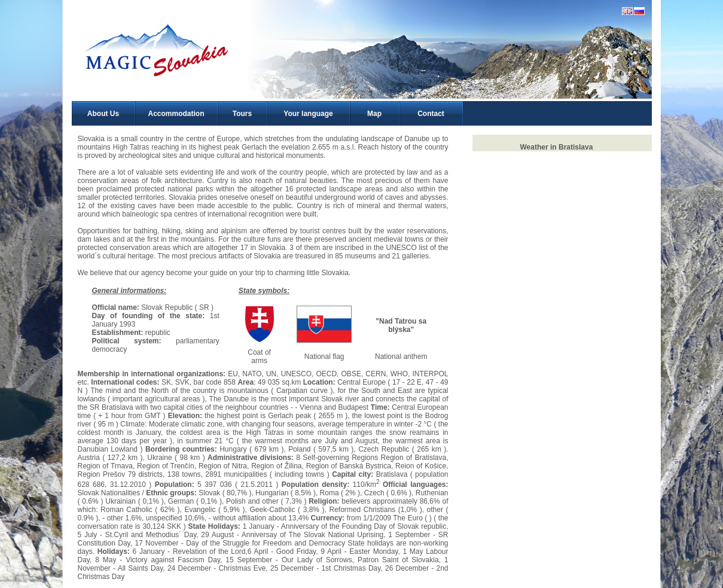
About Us (103, 114)
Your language (308, 114)
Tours (242, 114)
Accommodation (176, 114)
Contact (431, 114)
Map (374, 114)
